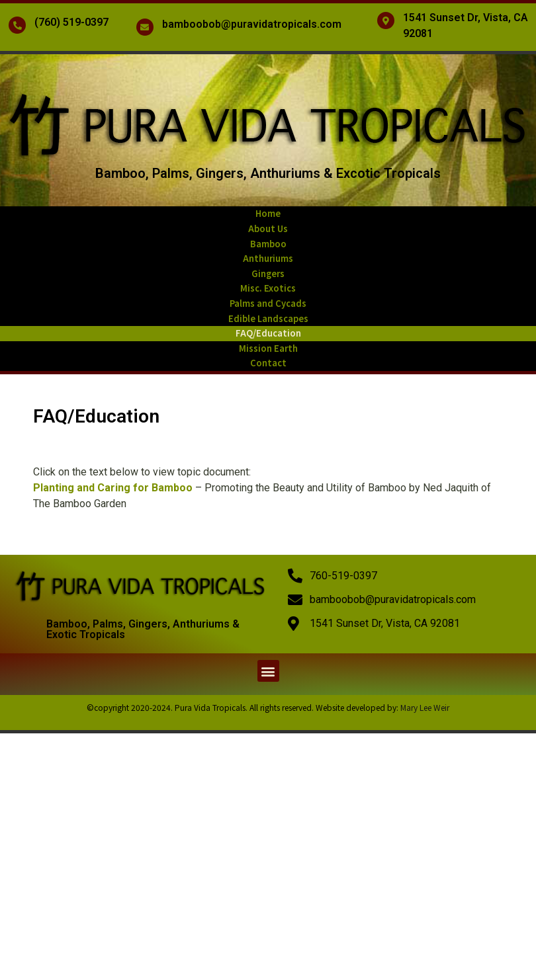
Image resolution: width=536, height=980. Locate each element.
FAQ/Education (268, 333)
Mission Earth (268, 348)
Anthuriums (268, 258)
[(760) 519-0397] (17, 25)
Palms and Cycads (268, 303)
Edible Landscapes (268, 318)
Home (268, 213)
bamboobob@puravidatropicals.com (252, 24)
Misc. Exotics (268, 288)
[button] (268, 671)
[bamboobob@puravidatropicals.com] (145, 27)
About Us (268, 228)
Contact (268, 363)
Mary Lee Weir (425, 707)
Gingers (268, 273)
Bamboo (268, 244)
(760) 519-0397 (71, 22)
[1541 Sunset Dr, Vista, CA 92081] (386, 20)
